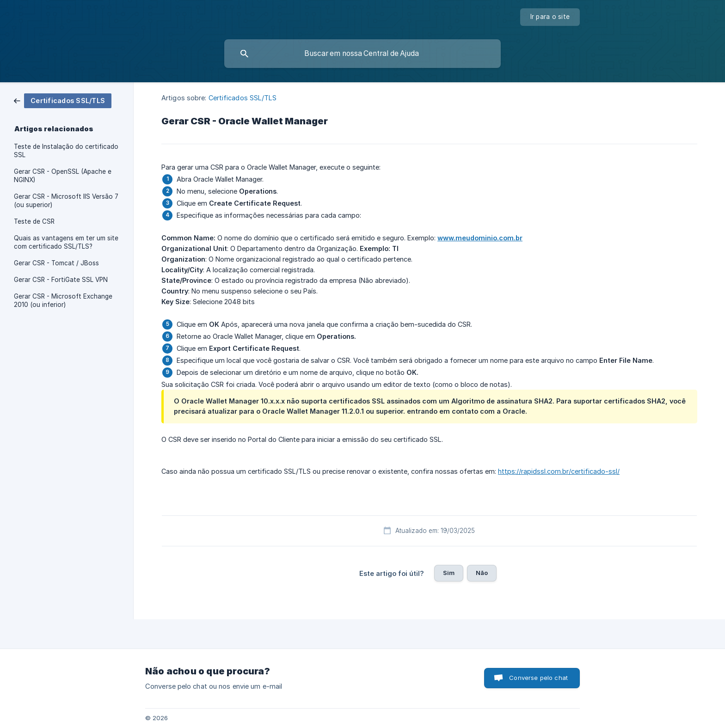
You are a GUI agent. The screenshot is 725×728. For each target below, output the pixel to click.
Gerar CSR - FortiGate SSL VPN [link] (61, 280)
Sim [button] (449, 573)
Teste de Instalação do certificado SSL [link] (66, 151)
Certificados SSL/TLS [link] (243, 98)
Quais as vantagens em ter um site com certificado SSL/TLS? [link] (66, 242)
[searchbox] (362, 54)
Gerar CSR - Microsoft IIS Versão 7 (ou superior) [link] (66, 201)
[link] (63, 100)
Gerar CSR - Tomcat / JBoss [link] (56, 263)
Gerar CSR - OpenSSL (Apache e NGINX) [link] (63, 176)
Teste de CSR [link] (34, 221)
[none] (550, 17)
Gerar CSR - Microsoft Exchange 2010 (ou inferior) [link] (63, 300)
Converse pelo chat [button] (538, 678)
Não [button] (482, 573)
